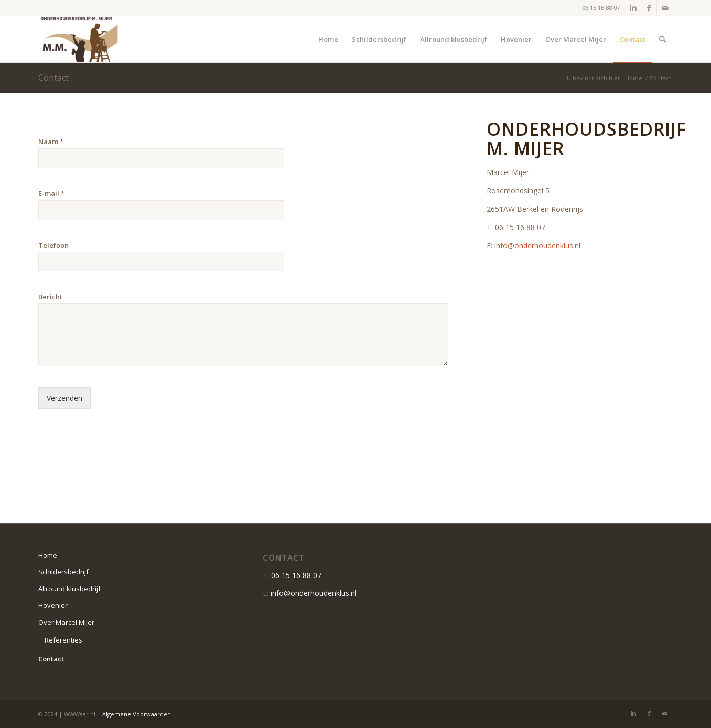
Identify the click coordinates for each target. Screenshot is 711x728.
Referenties (63, 640)
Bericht (50, 297)
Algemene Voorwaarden (137, 714)
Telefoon (53, 246)
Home (634, 78)
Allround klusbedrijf (69, 589)
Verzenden (64, 398)
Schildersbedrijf (63, 572)
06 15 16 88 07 (601, 8)
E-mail (51, 194)
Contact (53, 78)
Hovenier (53, 605)
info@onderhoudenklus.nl (537, 246)
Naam (51, 142)
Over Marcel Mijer (66, 622)
